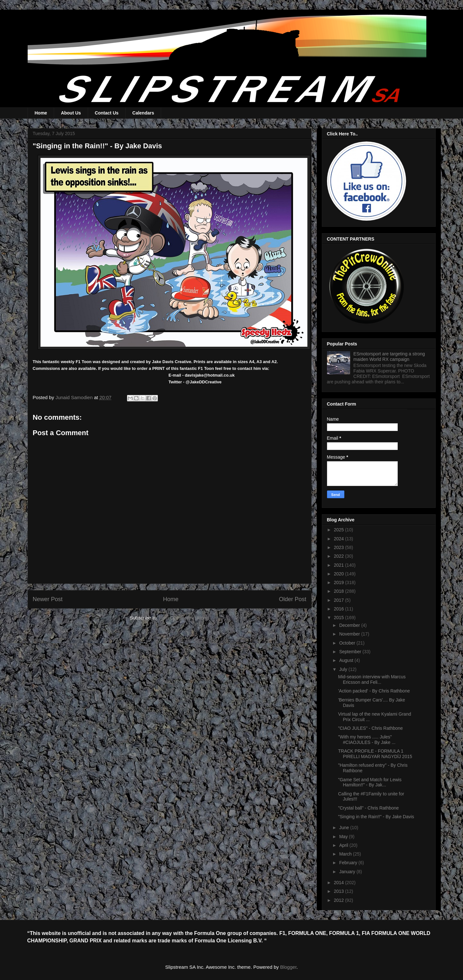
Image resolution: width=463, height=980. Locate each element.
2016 (339, 609)
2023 (339, 547)
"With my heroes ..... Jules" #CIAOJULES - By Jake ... (367, 740)
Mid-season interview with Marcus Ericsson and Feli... (372, 679)
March (346, 854)
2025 (339, 530)
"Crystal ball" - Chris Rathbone (368, 808)
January (348, 872)
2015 (339, 618)
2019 (339, 582)
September (351, 652)
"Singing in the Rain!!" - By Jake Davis (376, 817)
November (350, 634)
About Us (71, 113)
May (344, 837)
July (344, 669)
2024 (339, 539)
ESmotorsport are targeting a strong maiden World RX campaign (389, 357)
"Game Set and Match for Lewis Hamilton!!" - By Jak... (370, 782)
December (350, 625)
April (344, 845)
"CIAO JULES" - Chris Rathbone (370, 728)
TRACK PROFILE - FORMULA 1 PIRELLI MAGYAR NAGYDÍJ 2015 (375, 754)
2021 (339, 565)
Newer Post (48, 599)
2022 (339, 556)
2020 (339, 574)
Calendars (143, 113)
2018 (339, 591)
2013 (339, 891)
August (347, 660)
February (349, 863)
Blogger (288, 967)
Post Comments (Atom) (184, 618)
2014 (339, 883)
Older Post (292, 599)
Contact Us (107, 113)
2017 (339, 600)
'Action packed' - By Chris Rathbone (374, 691)
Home (41, 113)
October (348, 643)
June (345, 828)
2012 (339, 900)
